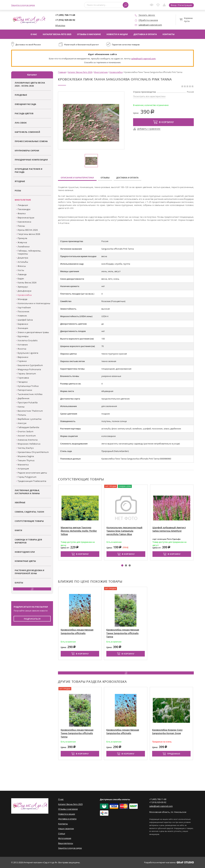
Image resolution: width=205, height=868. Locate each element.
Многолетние (23, 200)
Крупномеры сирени (27, 151)
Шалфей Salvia (25, 320)
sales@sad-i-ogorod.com (150, 25)
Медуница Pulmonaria (29, 369)
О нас (34, 34)
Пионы (21, 226)
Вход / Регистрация (181, 5)
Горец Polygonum (27, 477)
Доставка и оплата (145, 34)
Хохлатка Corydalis (28, 340)
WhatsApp (60, 25)
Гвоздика (23, 382)
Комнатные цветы (25, 561)
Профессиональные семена (31, 141)
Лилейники (24, 247)
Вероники (23, 357)
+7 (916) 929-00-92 (65, 20)
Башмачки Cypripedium (30, 365)
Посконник (24, 311)
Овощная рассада (25, 104)
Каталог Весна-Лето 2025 (57, 34)
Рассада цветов (24, 113)
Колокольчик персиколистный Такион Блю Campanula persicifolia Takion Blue (137, 531)
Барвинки (23, 324)
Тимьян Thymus (26, 460)
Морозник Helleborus (29, 444)
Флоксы (22, 266)
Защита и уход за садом (23, 5)
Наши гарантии (66, 828)
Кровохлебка (25, 295)
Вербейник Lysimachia (29, 419)
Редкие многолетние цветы (32, 473)
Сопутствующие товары (29, 521)
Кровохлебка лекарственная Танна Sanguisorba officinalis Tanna (123, 633)
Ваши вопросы (66, 843)
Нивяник (22, 316)
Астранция (23, 469)
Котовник (23, 345)
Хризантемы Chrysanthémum (33, 452)
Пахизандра (24, 209)
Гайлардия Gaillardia (28, 427)
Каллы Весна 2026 (27, 283)
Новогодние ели (25, 552)
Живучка (22, 242)
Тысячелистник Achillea (30, 394)
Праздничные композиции (31, 160)
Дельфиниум (25, 291)
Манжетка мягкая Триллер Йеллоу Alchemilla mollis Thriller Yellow (92, 531)
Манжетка (23, 465)
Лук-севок (21, 123)
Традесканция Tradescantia (32, 481)
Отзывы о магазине (89, 34)
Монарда (23, 299)
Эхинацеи (23, 328)
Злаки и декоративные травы (33, 332)
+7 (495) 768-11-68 (65, 15)
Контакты (169, 34)
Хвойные (20, 502)
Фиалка (22, 213)
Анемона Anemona (28, 440)
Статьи (62, 833)
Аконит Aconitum (27, 436)
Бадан (21, 279)
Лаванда (22, 274)
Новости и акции (117, 34)
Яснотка (22, 349)
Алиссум (22, 423)
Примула (22, 238)
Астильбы (23, 262)
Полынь (22, 415)
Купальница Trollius (28, 386)
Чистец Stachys (26, 448)
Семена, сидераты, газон (29, 512)
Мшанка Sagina (26, 456)
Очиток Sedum (25, 431)
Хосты (21, 270)
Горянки (22, 361)
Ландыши (23, 205)
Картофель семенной (27, 132)
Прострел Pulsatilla (28, 402)
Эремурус (23, 287)
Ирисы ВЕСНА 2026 (28, 230)
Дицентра (23, 258)
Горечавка (23, 378)
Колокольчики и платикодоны (34, 303)
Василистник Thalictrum (30, 411)
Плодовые (21, 95)
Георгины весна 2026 (29, 234)
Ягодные (20, 181)
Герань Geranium (27, 374)
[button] (122, 565)
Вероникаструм (26, 218)
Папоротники (25, 390)
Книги (18, 530)
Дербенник (24, 398)
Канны (21, 407)
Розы (18, 191)
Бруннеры (23, 336)
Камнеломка (24, 222)
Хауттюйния (24, 307)
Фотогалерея (65, 838)
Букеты (19, 583)
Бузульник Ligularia (28, 353)
